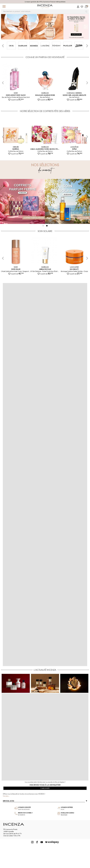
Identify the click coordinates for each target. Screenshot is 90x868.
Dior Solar (16, 269)
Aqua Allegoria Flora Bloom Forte (45, 149)
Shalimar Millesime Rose (45, 95)
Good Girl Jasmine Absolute (74, 95)
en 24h (62, 809)
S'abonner (45, 788)
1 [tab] (43, 226)
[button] (4, 6)
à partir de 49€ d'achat (24, 809)
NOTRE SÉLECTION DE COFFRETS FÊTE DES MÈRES (45, 111)
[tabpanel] (11, 46)
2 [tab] (47, 226)
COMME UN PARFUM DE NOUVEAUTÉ (45, 57)
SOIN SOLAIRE (45, 231)
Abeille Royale (45, 269)
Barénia (16, 149)
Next (86, 46)
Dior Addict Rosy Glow (16, 95)
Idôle (74, 149)
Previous (3, 46)
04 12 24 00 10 (21, 815)
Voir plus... (6, 796)
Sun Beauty (74, 269)
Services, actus (8, 801)
